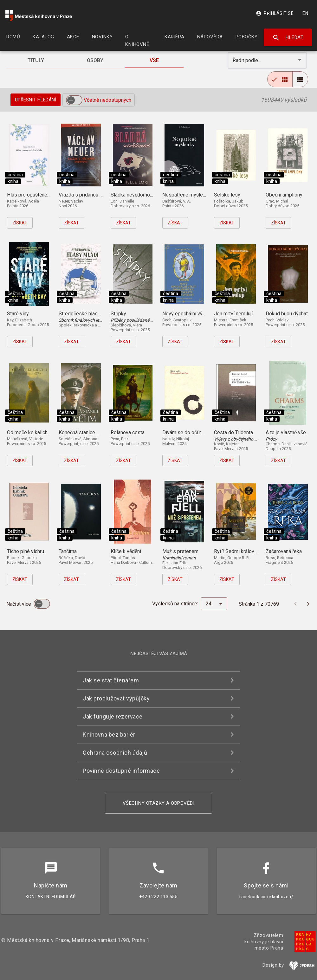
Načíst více (19, 604)
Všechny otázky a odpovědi (159, 803)
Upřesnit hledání (36, 100)
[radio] (280, 79)
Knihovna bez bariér (109, 735)
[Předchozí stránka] (295, 604)
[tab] (36, 61)
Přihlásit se (275, 13)
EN (305, 13)
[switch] (74, 100)
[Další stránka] (308, 604)
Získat (20, 223)
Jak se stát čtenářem (111, 680)
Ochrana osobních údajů (115, 753)
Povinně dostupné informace (121, 771)
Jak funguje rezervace (113, 716)
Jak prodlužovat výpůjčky (116, 698)
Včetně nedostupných (107, 100)
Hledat (288, 38)
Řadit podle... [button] (247, 60)
